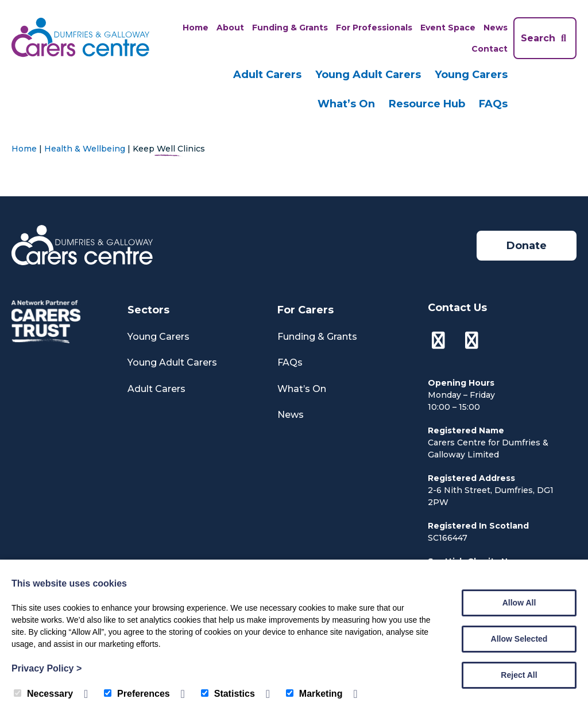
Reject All (519, 675)
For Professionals (374, 28)
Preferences (137, 694)
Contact (490, 49)
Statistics (228, 694)
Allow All (519, 603)
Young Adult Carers (368, 75)
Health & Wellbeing (85, 149)
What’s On (346, 104)
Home (196, 28)
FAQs (493, 104)
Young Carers (471, 75)
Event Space (448, 28)
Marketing (314, 694)
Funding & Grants (290, 28)
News (496, 28)
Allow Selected (519, 639)
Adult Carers (267, 75)
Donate (527, 246)
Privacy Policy (47, 668)
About (230, 28)
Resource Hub (427, 104)
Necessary (43, 694)
